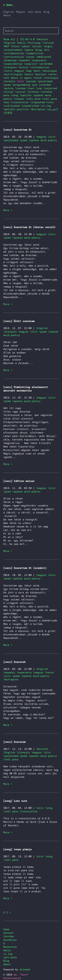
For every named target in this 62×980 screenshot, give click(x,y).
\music (29, 74)
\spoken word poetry (43, 140)
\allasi (38, 46)
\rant (32, 88)
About (7, 15)
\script (9, 92)
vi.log (8, 954)
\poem (8, 85)
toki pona (34, 12)
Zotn (9, 5)
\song (15, 95)
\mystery (41, 74)
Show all (9, 39)
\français (11, 67)
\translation (20, 102)
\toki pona (34, 99)
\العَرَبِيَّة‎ (52, 109)
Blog (46, 12)
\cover (31, 57)
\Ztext (16, 46)
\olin (52, 137)
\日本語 (8, 113)
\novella (10, 81)
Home (6, 929)
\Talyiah (48, 43)
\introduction (40, 67)
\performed (45, 81)
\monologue (49, 71)
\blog (39, 50)
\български (38, 109)
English (9, 12)
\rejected (50, 88)
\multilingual (14, 74)
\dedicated (43, 57)
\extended (46, 64)
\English (10, 43)
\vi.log (46, 106)
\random (21, 88)
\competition (35, 53)
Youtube (9, 936)
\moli (38, 71)
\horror (24, 67)
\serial (21, 92)
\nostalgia (51, 78)
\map (29, 71)
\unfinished (12, 106)
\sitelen (34, 92)
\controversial (14, 57)
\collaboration (14, 53)
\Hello (22, 43)
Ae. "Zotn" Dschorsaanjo (16, 976)
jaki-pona (10, 957)
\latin (9, 71)
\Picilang (35, 43)
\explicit (32, 64)
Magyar (21, 12)
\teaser (20, 99)
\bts (46, 50)
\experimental (14, 64)
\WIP (7, 46)
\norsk (38, 78)
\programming (22, 85)
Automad (25, 970)
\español (25, 60)
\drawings (11, 60)
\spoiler (26, 95)
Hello (7, 950)
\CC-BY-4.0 (28, 39)
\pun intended (41, 85)
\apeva (29, 50)
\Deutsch (42, 39)
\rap (40, 88)
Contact (9, 933)
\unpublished (31, 106)
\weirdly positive (17, 109)
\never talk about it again (30, 76)
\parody (32, 81)
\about (26, 46)
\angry (48, 46)
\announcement (14, 50)
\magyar (20, 71)
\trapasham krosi (42, 102)
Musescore (10, 947)
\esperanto (39, 60)
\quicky (9, 88)
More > (8, 210)
